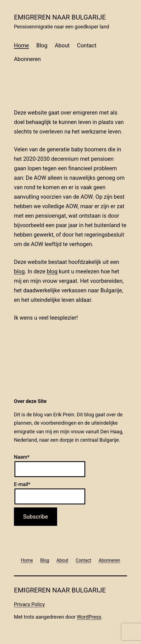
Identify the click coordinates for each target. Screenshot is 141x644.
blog (19, 271)
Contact (87, 45)
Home (21, 45)
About (62, 45)
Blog (42, 45)
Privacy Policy (29, 604)
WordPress (89, 617)
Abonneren (27, 59)
